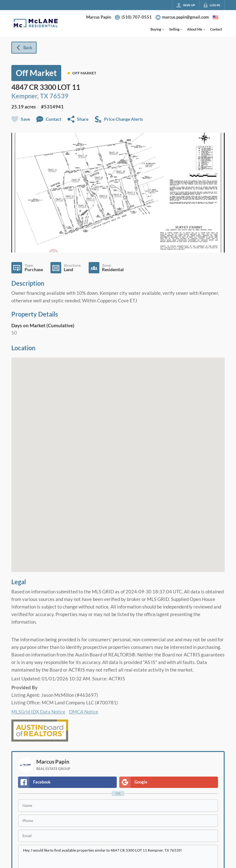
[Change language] (215, 17)
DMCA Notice (84, 712)
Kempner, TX (30, 96)
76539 (59, 96)
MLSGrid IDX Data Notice (38, 712)
